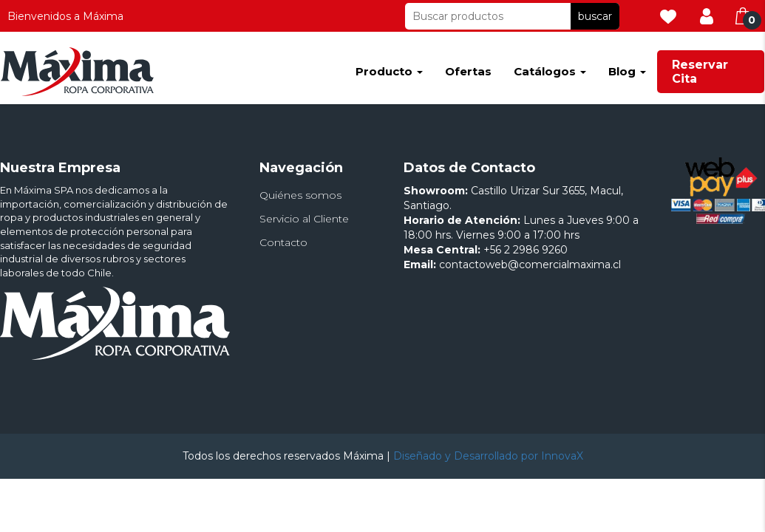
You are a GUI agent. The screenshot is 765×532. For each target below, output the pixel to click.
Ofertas (468, 71)
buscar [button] (595, 16)
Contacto (283, 242)
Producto (389, 71)
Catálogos (550, 71)
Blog (627, 71)
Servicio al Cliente (304, 219)
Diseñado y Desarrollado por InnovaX (488, 456)
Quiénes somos (300, 195)
